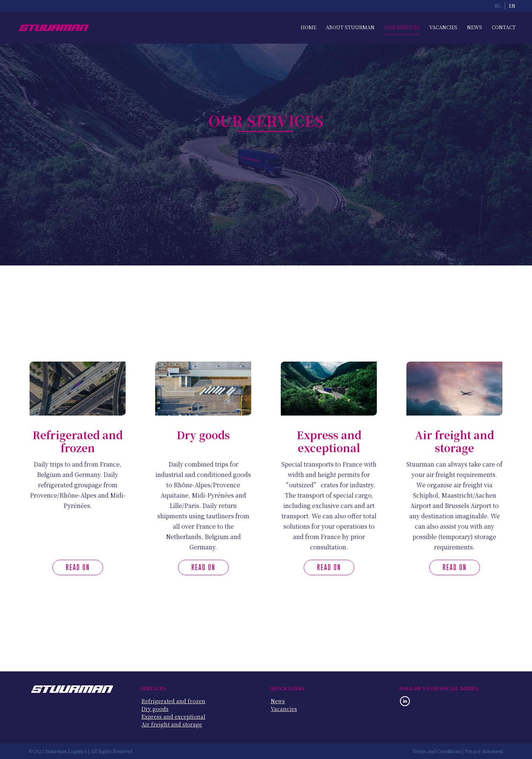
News (475, 27)
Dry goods (155, 709)
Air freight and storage (172, 724)
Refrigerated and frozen (173, 701)
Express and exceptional (173, 717)
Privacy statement (484, 751)
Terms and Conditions (436, 751)
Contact (504, 27)
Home (308, 27)
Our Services (402, 27)
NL (498, 6)
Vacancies (443, 27)
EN (512, 6)
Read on (78, 567)
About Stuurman (350, 27)
